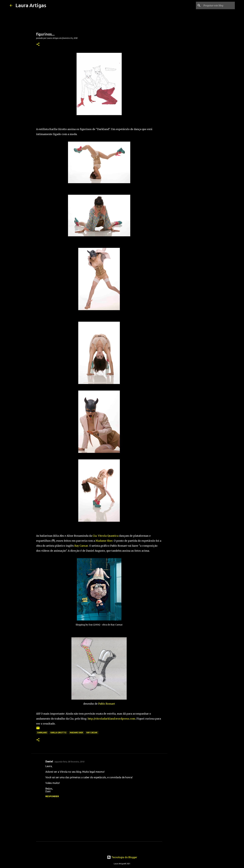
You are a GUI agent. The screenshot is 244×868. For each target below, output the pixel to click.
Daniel (49, 761)
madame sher (76, 733)
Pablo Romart (107, 704)
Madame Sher (104, 541)
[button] (38, 44)
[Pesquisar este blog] (218, 5)
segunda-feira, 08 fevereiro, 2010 (69, 762)
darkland (42, 733)
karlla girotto (58, 733)
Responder (52, 796)
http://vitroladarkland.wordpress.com (111, 719)
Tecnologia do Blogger (122, 857)
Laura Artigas (31, 5)
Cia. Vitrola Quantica (106, 536)
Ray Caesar (81, 546)
